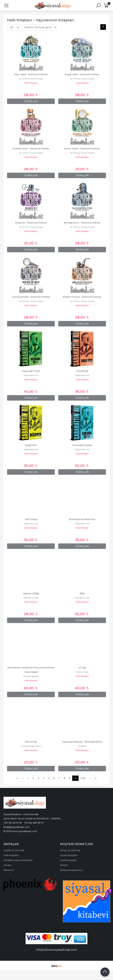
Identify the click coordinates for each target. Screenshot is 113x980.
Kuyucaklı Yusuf (31, 371)
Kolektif (82, 746)
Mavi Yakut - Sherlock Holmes (31, 74)
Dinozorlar (31, 742)
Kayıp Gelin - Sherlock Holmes (82, 74)
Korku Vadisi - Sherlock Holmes (82, 149)
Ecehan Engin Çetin (31, 746)
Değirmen (31, 445)
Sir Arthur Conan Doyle (31, 79)
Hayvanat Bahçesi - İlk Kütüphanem (82, 742)
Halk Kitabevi (31, 83)
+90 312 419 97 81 (13, 823)
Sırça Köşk (82, 371)
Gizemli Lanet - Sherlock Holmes (31, 149)
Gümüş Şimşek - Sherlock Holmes (31, 297)
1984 (82, 593)
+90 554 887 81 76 (34, 823)
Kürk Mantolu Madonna (82, 519)
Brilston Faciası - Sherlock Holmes (82, 297)
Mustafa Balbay (31, 676)
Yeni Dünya (31, 519)
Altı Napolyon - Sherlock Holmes (82, 223)
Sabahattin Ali (31, 375)
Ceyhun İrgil (82, 672)
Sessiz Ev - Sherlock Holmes (31, 223)
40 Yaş (82, 668)
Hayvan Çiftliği (31, 593)
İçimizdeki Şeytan (82, 445)
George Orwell (31, 598)
